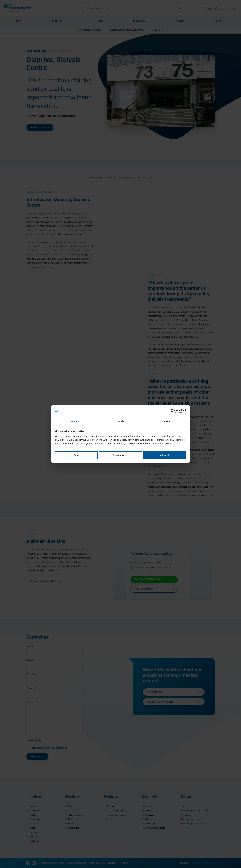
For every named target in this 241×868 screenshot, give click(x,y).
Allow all (165, 455)
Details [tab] (120, 421)
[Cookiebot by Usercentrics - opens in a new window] (173, 411)
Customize (121, 455)
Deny (76, 455)
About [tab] (167, 421)
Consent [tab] (74, 421)
